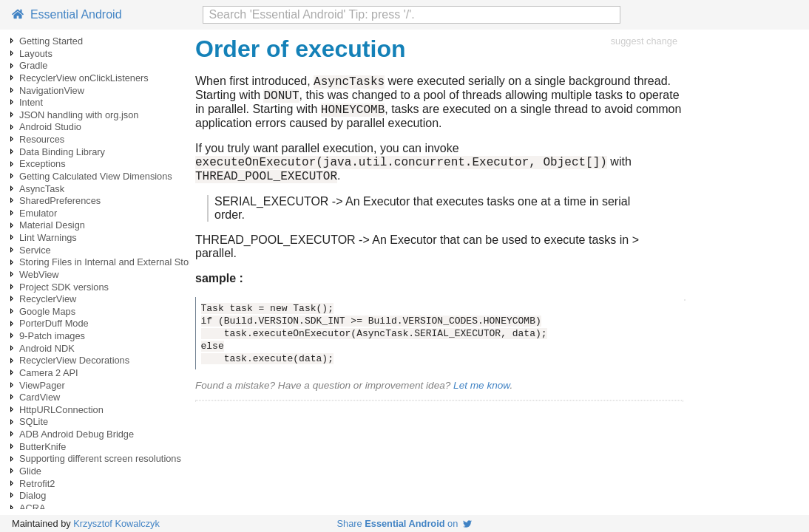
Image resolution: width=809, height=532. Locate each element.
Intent (31, 102)
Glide (30, 471)
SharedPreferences (60, 201)
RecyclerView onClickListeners (84, 78)
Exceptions (43, 164)
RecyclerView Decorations (74, 360)
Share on (405, 524)
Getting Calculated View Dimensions (96, 176)
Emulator (38, 213)
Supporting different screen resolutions (100, 458)
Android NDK (47, 348)
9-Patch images (52, 336)
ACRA (33, 508)
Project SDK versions (64, 287)
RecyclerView (48, 299)
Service (35, 250)
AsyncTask (42, 189)
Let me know (481, 396)
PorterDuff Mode (54, 323)
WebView (39, 274)
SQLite (34, 422)
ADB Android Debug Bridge (77, 434)
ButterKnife (43, 447)
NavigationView (52, 91)
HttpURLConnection (61, 410)
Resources (42, 139)
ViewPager (42, 385)
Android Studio (50, 127)
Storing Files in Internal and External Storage (114, 262)
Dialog (33, 495)
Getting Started (51, 41)
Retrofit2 (37, 484)
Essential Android (67, 14)
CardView (40, 397)
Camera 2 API (49, 373)
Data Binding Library (62, 152)
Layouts (36, 54)
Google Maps (47, 311)
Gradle (33, 65)
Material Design (52, 225)
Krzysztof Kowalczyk (116, 524)
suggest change (644, 41)
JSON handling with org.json (79, 115)
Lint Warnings (48, 238)
